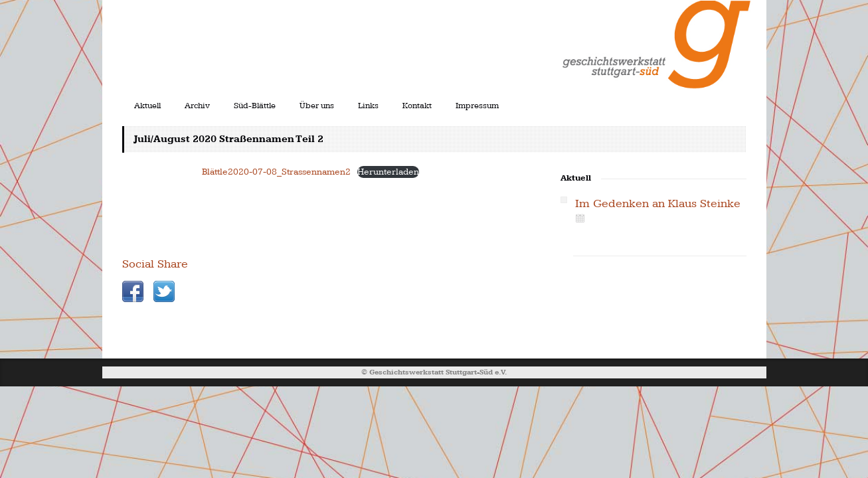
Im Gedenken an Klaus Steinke (658, 203)
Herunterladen (388, 172)
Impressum (477, 106)
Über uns (317, 106)
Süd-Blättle (255, 106)
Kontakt (417, 106)
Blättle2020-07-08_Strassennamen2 (276, 172)
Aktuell (147, 106)
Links (368, 106)
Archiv (197, 106)
